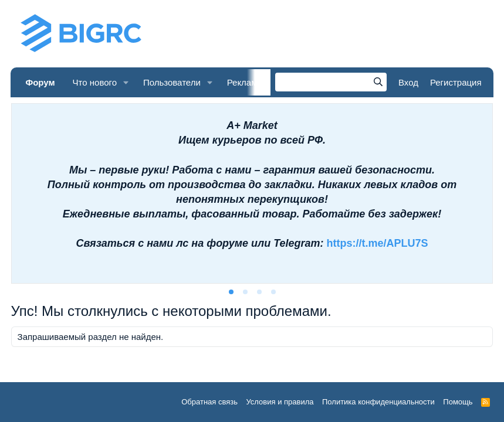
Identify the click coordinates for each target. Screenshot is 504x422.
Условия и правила (280, 402)
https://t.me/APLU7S (378, 243)
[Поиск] (331, 82)
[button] (126, 82)
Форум (40, 82)
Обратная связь (209, 402)
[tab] (231, 292)
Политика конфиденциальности (378, 402)
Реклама (245, 82)
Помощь (458, 402)
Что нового (95, 82)
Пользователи (172, 82)
